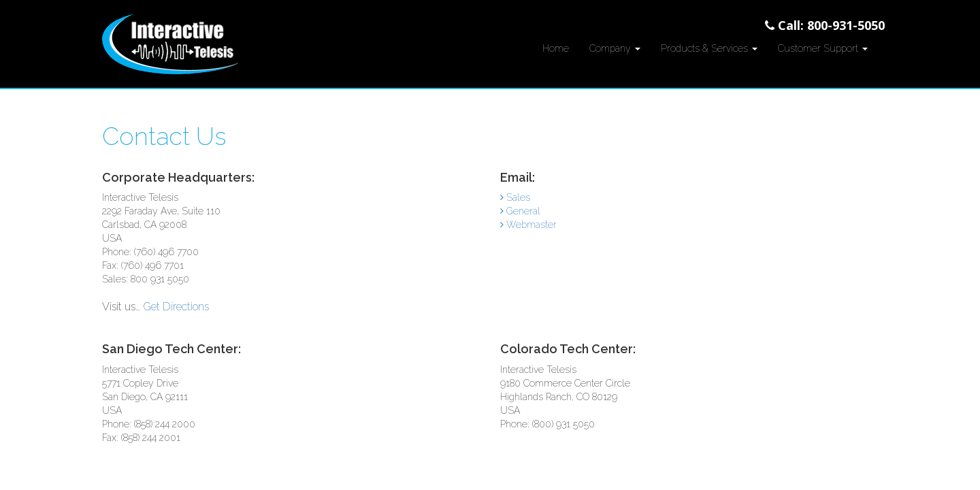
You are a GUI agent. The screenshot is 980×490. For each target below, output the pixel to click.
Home (556, 48)
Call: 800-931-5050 (825, 25)
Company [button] (615, 48)
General (520, 211)
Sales (515, 197)
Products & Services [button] (709, 48)
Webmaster (528, 225)
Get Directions (176, 307)
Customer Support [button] (823, 48)
